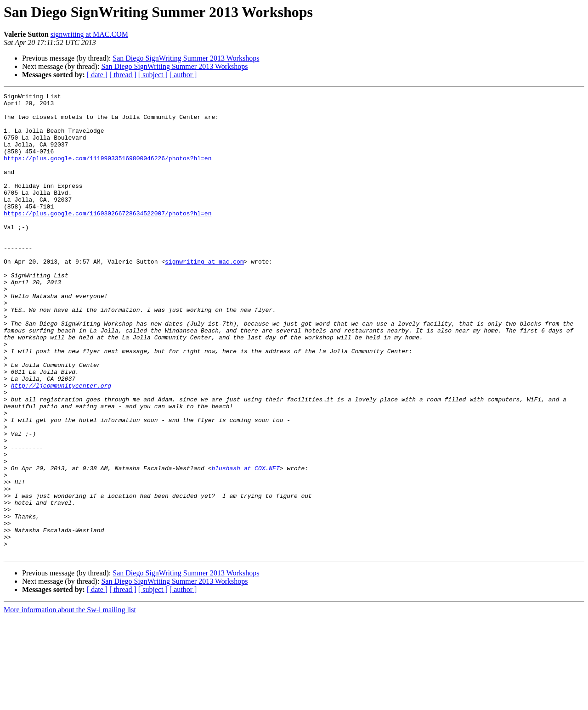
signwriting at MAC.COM (89, 34)
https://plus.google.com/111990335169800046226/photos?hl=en (107, 172)
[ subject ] (153, 75)
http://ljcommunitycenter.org (61, 445)
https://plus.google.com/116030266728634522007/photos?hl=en (107, 238)
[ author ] (183, 75)
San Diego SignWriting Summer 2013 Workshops (186, 58)
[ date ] (97, 75)
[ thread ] (123, 75)
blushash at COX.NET (245, 544)
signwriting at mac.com (204, 296)
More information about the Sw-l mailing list (70, 702)
